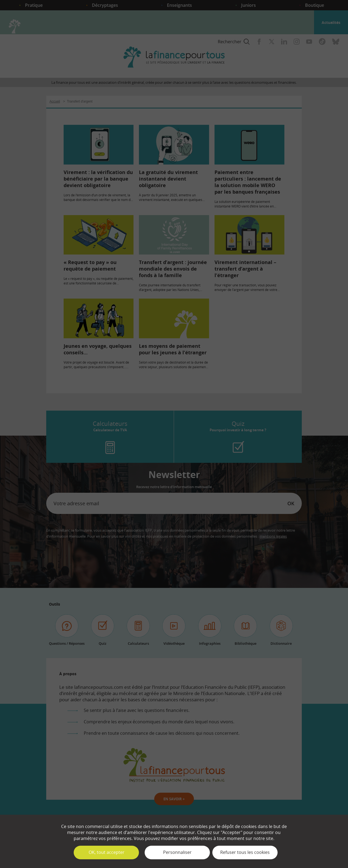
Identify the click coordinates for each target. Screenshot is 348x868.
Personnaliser (177, 852)
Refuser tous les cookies (245, 852)
